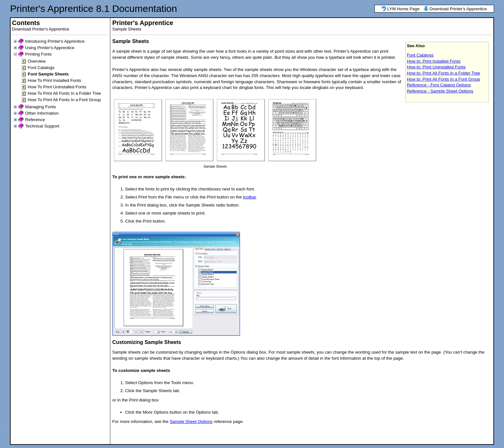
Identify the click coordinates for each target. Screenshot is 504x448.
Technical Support (42, 126)
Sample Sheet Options (191, 422)
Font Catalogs (41, 68)
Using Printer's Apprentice (50, 48)
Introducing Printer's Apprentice (55, 41)
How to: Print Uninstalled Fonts (436, 67)
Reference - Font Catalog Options (439, 85)
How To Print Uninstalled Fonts (57, 87)
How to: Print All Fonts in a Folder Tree (444, 73)
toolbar (249, 197)
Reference (35, 120)
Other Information (42, 113)
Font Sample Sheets (48, 74)
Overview (37, 61)
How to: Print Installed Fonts (434, 61)
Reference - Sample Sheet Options (440, 91)
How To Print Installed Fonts (54, 80)
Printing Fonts (38, 54)
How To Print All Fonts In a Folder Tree (64, 93)
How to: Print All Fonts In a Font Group (444, 79)
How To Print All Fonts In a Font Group (64, 100)
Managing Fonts (40, 107)
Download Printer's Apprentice (458, 9)
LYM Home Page (404, 9)
